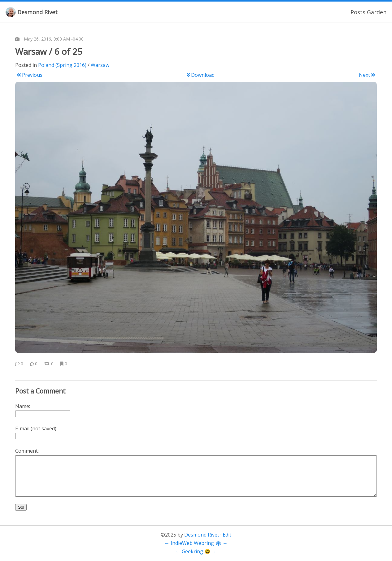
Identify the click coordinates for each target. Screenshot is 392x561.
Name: (23, 406)
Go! (21, 507)
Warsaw (100, 65)
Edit (227, 535)
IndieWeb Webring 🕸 (196, 543)
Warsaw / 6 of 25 (49, 51)
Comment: (27, 451)
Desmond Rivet (37, 12)
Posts (358, 12)
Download (200, 75)
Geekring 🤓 (196, 551)
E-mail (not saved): (36, 428)
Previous (30, 75)
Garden (377, 12)
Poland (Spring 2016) (62, 65)
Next (367, 75)
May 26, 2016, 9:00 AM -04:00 (54, 39)
